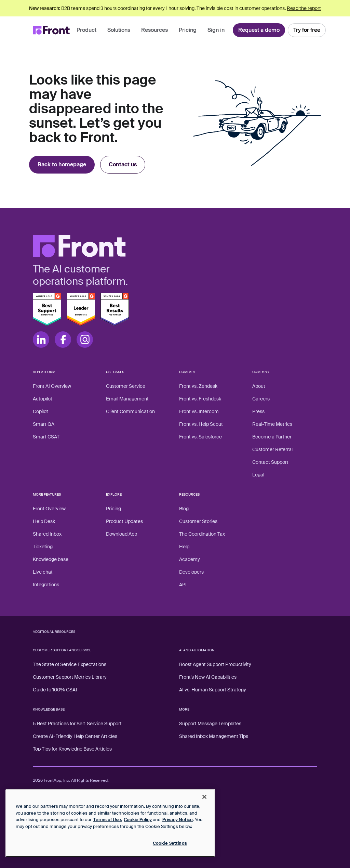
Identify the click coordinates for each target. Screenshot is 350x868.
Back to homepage (62, 164)
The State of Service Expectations (70, 664)
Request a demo (259, 30)
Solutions (119, 30)
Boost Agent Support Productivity (215, 664)
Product (86, 30)
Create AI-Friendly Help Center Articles (75, 736)
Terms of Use (107, 820)
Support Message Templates (210, 724)
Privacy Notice (178, 820)
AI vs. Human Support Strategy (213, 690)
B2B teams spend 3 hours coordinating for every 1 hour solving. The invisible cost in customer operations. (175, 8)
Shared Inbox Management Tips (214, 736)
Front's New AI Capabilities (208, 677)
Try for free (307, 30)
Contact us (123, 164)
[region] (110, 823)
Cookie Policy (138, 820)
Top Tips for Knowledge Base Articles (72, 749)
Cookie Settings (170, 843)
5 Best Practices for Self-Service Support (77, 724)
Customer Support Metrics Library (70, 677)
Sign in (216, 30)
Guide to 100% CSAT (55, 690)
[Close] (204, 797)
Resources (154, 30)
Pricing (188, 30)
